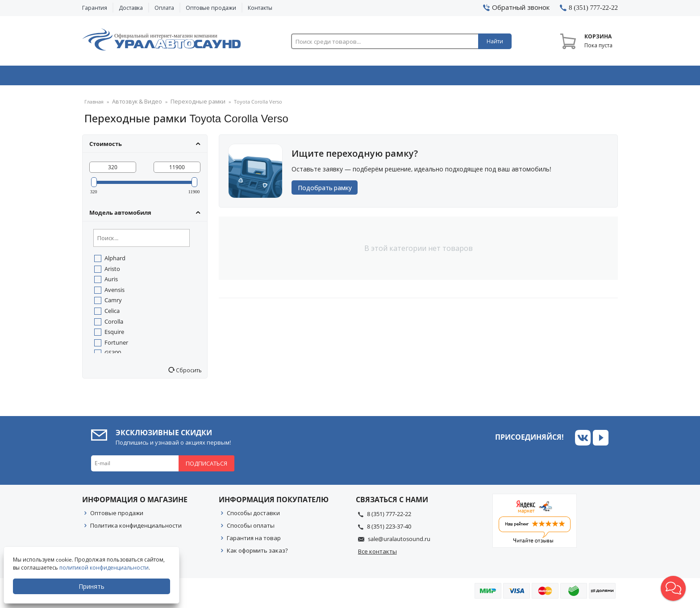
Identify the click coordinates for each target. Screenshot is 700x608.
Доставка (131, 8)
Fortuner (116, 345)
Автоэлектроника (353, 77)
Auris (111, 282)
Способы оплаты (251, 528)
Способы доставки (253, 516)
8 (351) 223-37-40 (389, 529)
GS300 (113, 355)
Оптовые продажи (211, 8)
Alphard (115, 261)
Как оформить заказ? (257, 553)
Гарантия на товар (254, 541)
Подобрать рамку (328, 190)
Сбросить (188, 373)
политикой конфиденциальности (105, 568)
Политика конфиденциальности (136, 528)
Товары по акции (567, 77)
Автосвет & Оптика (461, 77)
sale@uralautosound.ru (399, 541)
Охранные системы (244, 77)
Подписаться (206, 466)
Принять (92, 586)
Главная (94, 105)
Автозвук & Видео (135, 77)
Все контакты (377, 554)
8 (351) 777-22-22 (389, 516)
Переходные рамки (187, 105)
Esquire (114, 334)
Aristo (112, 271)
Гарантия (95, 8)
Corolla (114, 324)
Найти (495, 41)
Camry (113, 303)
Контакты (260, 8)
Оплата (164, 8)
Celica (112, 313)
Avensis (115, 292)
